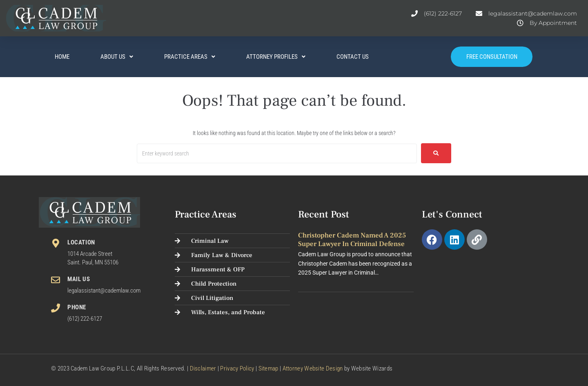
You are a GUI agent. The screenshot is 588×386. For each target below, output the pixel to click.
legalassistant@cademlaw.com (104, 291)
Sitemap (268, 368)
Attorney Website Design (313, 368)
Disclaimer (203, 368)
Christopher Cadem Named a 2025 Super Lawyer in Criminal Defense (352, 240)
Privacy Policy (237, 368)
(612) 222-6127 (85, 319)
